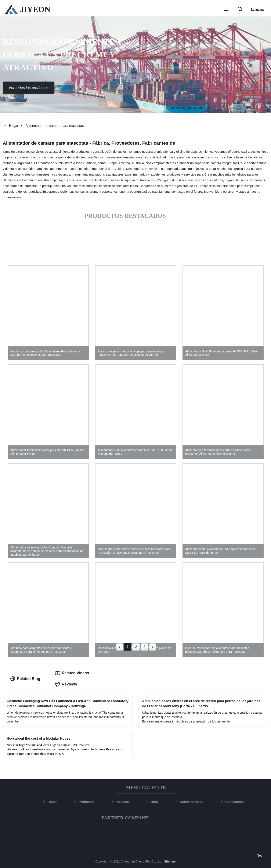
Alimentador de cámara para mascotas (55, 126)
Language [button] (258, 9)
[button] (226, 10)
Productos (89, 802)
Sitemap (170, 861)
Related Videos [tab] (72, 673)
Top (260, 855)
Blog (157, 802)
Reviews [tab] (66, 684)
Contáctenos (237, 802)
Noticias (125, 802)
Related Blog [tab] (25, 679)
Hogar (14, 126)
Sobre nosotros (194, 802)
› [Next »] (153, 647)
